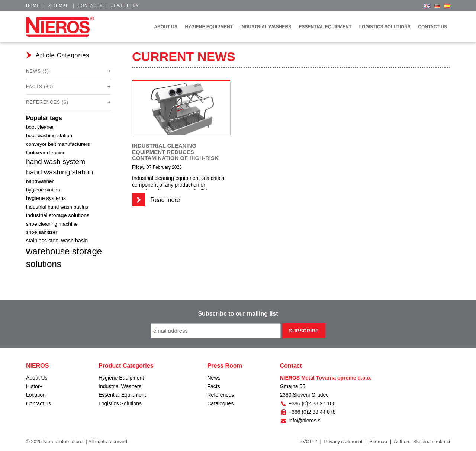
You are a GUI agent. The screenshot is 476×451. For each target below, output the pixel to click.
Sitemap (59, 6)
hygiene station (43, 190)
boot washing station (49, 136)
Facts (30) (40, 87)
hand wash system (56, 162)
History (34, 386)
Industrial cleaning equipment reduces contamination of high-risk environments (175, 155)
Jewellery (125, 6)
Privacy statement (343, 442)
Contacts (90, 6)
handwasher (40, 181)
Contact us (38, 403)
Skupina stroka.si (432, 442)
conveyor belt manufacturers (58, 144)
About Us (37, 378)
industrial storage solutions (58, 215)
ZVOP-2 (308, 442)
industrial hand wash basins (57, 207)
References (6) (47, 102)
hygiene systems (46, 198)
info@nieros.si (301, 421)
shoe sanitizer (42, 232)
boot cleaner (40, 127)
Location (36, 395)
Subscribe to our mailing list (238, 314)
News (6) (38, 71)
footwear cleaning (46, 153)
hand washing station (59, 172)
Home (33, 6)
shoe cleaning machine (52, 224)
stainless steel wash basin (57, 241)
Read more (156, 200)
